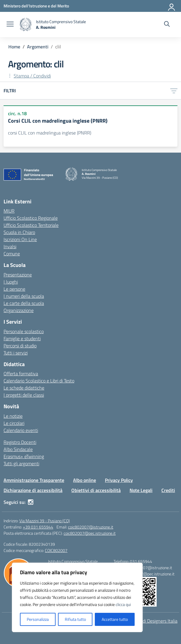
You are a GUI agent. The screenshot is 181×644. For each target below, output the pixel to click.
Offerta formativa (21, 374)
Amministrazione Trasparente (34, 480)
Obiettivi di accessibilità (96, 490)
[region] (77, 597)
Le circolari (14, 423)
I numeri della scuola (24, 296)
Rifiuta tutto (75, 619)
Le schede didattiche (24, 388)
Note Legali (141, 490)
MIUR (9, 211)
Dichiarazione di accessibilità (33, 490)
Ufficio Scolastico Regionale (31, 218)
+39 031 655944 (38, 527)
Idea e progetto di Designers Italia (144, 621)
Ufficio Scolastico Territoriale (31, 225)
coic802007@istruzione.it (91, 527)
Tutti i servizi (16, 353)
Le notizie (13, 416)
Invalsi (10, 246)
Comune (12, 254)
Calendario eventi (21, 430)
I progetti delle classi (24, 395)
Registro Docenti (20, 442)
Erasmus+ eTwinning (24, 456)
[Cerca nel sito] (167, 25)
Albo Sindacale (18, 449)
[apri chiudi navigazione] (10, 25)
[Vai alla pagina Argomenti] (38, 47)
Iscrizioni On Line (20, 239)
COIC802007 (56, 550)
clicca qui (123, 604)
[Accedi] (172, 6)
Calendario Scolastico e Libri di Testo (39, 381)
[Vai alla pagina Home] (14, 47)
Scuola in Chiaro (19, 232)
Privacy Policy (119, 480)
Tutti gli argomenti (21, 463)
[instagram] (31, 502)
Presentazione (18, 275)
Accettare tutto (115, 619)
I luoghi (11, 282)
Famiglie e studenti (22, 338)
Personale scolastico (24, 331)
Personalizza (38, 619)
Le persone (14, 289)
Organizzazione (19, 310)
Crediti (168, 490)
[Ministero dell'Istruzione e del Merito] (36, 6)
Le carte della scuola (24, 303)
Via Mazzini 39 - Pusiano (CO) (45, 521)
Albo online (85, 480)
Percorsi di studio (20, 346)
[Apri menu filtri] (174, 91)
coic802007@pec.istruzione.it (90, 533)
